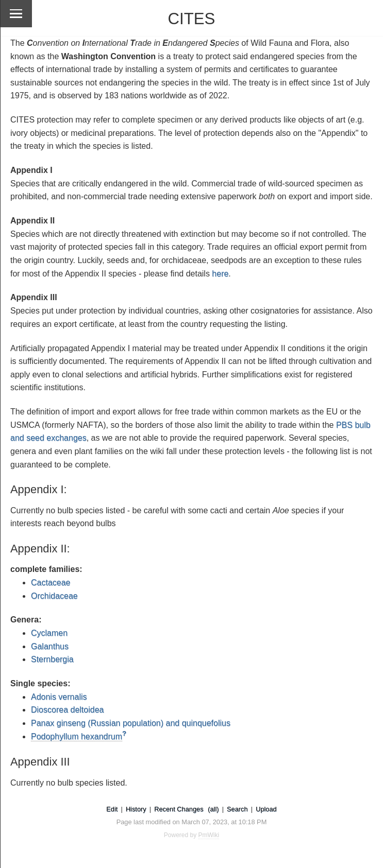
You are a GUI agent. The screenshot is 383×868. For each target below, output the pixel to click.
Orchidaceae (54, 596)
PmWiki (209, 835)
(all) (213, 809)
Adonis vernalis (59, 697)
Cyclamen (49, 633)
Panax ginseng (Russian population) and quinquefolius (131, 723)
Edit (112, 809)
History (136, 809)
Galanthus (50, 646)
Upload (266, 809)
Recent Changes (179, 809)
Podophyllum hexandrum (77, 736)
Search (237, 809)
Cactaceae (51, 583)
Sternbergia (52, 659)
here (220, 274)
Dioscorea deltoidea (67, 710)
